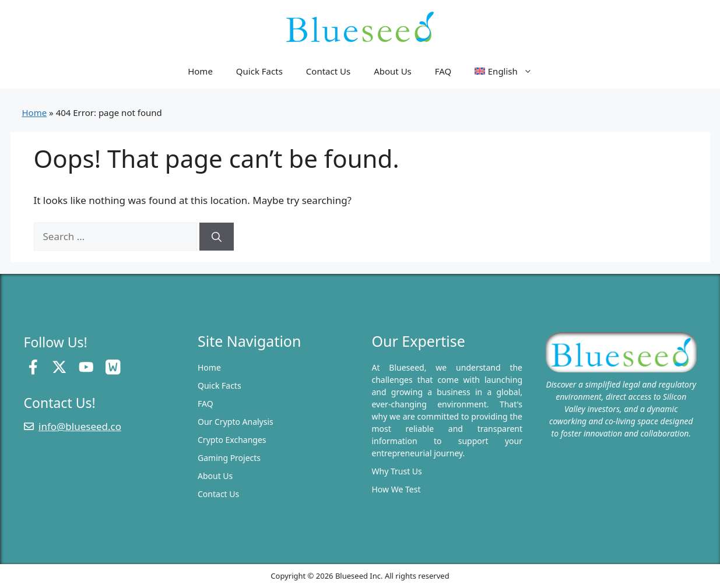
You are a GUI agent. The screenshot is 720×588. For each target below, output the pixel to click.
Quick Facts (259, 71)
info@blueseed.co (80, 426)
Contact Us (328, 71)
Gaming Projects (229, 458)
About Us (393, 71)
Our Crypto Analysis (236, 422)
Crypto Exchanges (232, 440)
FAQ (443, 71)
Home (200, 71)
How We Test (396, 489)
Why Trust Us (397, 471)
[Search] (217, 237)
